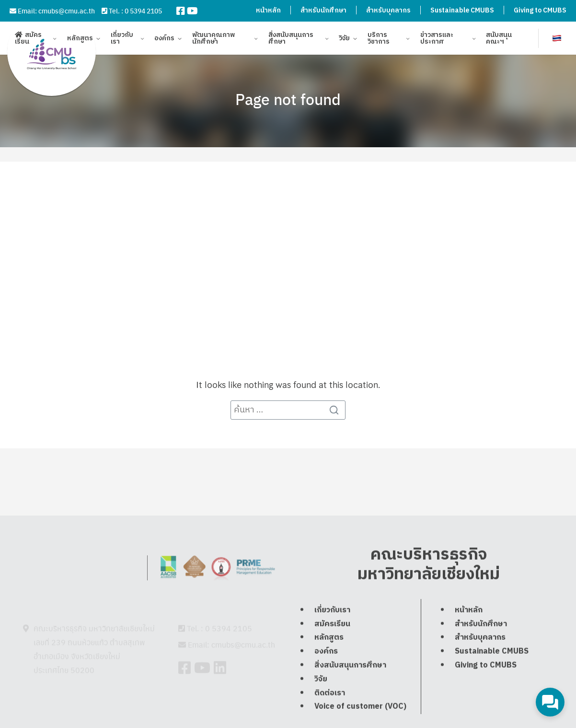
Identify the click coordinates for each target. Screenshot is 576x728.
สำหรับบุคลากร (388, 10)
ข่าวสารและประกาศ (437, 40)
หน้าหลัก (268, 10)
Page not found (288, 99)
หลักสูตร (80, 40)
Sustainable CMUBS (462, 10)
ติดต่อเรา (330, 721)
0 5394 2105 (143, 11)
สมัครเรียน (28, 40)
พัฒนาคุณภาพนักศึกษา (213, 40)
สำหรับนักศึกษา (323, 10)
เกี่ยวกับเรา (122, 40)
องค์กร (164, 40)
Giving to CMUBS (540, 10)
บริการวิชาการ (379, 40)
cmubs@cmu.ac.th (67, 11)
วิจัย (344, 40)
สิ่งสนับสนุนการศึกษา (291, 40)
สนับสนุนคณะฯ (499, 40)
